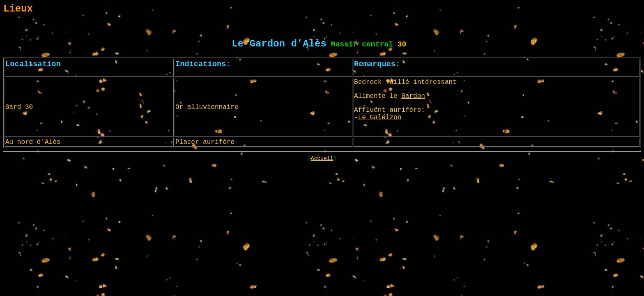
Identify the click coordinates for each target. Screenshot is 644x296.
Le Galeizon (380, 118)
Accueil (322, 158)
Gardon (413, 96)
